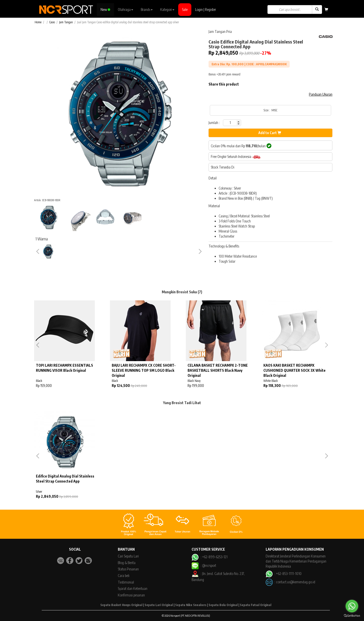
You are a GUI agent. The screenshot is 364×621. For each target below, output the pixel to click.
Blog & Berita (127, 563)
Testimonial (126, 582)
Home (38, 22)
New (105, 9)
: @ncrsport (204, 565)
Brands (147, 9)
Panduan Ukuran (321, 94)
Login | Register (206, 9)
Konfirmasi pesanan (131, 595)
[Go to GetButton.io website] (352, 616)
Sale (185, 9)
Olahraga (126, 9)
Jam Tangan (66, 22)
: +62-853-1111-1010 (284, 574)
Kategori (167, 9)
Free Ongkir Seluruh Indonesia (236, 157)
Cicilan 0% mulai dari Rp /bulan (241, 146)
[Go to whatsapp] (352, 606)
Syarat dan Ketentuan (133, 588)
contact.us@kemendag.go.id (296, 582)
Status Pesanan (128, 569)
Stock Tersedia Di (223, 167)
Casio (52, 22)
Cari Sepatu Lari (128, 556)
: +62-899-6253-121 (209, 557)
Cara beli (124, 576)
